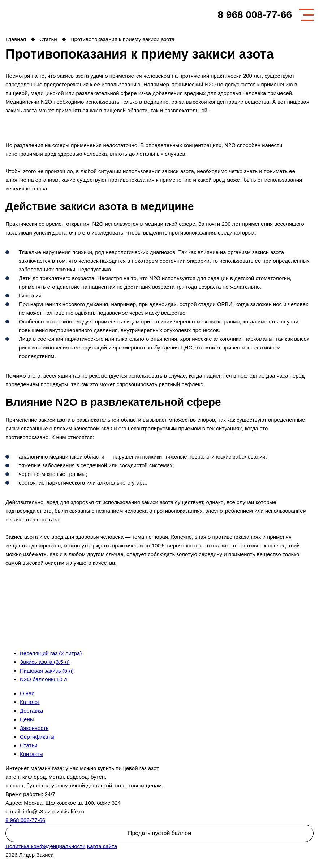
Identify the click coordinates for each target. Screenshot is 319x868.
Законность (34, 728)
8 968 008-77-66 (255, 15)
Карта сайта (102, 846)
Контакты (32, 754)
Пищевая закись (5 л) (47, 671)
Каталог (30, 702)
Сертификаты (37, 737)
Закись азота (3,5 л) (45, 662)
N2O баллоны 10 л (43, 679)
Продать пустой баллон (159, 833)
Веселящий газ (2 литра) (51, 653)
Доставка (31, 711)
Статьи (29, 745)
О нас (27, 693)
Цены (27, 719)
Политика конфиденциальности (45, 846)
